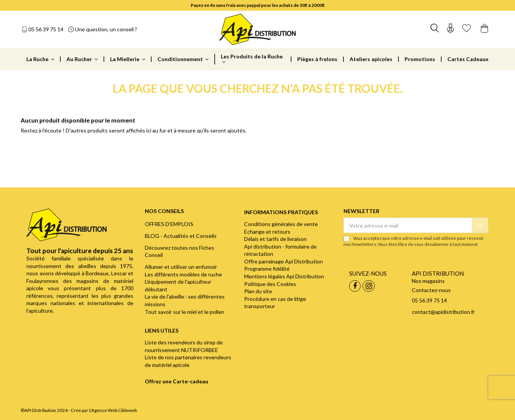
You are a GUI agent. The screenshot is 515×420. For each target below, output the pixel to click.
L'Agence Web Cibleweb (113, 410)
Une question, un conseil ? (106, 29)
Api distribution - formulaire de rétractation (280, 250)
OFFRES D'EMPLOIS (169, 224)
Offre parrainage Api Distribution (283, 261)
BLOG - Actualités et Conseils (181, 236)
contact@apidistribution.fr (443, 312)
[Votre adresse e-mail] (408, 225)
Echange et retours (267, 232)
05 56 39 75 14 (46, 29)
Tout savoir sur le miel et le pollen (185, 312)
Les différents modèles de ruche (183, 274)
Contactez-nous (431, 290)
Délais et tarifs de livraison (275, 239)
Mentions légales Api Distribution (284, 276)
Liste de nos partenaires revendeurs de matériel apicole (188, 361)
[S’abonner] (480, 225)
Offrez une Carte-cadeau (177, 381)
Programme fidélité (267, 269)
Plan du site (258, 291)
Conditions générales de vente (281, 224)
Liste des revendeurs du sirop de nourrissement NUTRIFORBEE (184, 346)
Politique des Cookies (270, 284)
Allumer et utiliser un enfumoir (181, 267)
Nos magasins (428, 281)
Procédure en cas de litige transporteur (275, 303)
